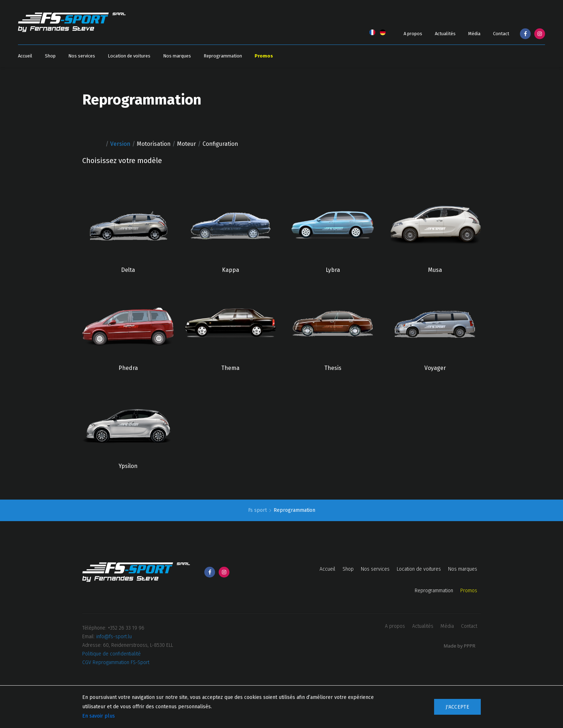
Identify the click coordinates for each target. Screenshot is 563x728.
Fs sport (258, 510)
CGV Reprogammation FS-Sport (116, 662)
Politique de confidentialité (111, 654)
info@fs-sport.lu (114, 637)
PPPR (470, 646)
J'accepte (457, 707)
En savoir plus (99, 716)
